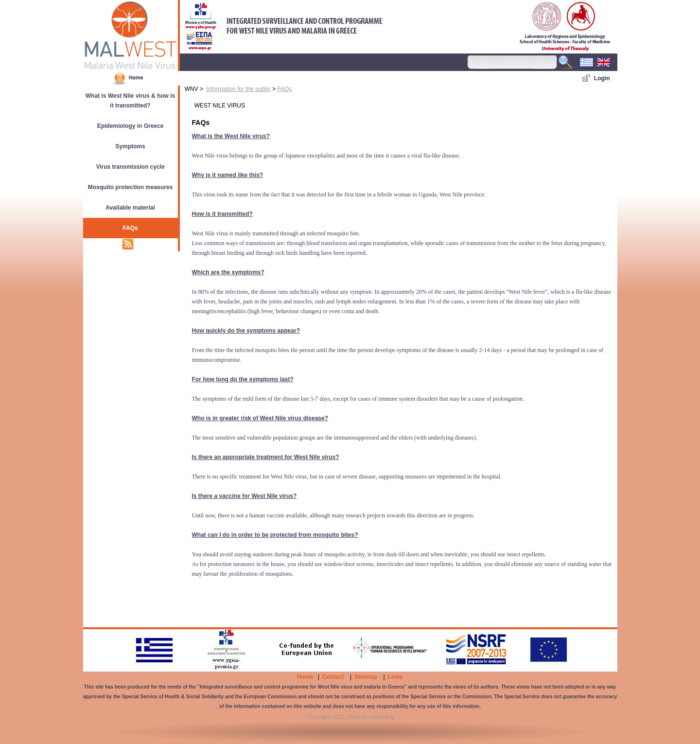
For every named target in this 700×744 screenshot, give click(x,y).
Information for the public (239, 89)
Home (305, 677)
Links (395, 677)
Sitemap (366, 677)
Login (602, 78)
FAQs (284, 89)
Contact (333, 677)
